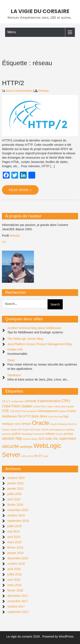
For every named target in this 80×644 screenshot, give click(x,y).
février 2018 (15, 590)
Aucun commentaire (19, 91)
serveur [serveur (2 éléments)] (68, 434)
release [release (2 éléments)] (50, 434)
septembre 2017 (18, 612)
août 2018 (14, 569)
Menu (12, 32)
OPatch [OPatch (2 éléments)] (26, 424)
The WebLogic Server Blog (25, 339)
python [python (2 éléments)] (17, 434)
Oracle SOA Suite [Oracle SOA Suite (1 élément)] (31, 430)
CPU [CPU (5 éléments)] (66, 401)
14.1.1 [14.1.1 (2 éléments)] (6, 401)
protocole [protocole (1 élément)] (7, 434)
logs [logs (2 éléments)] (66, 416)
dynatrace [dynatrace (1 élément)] (32, 411)
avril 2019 (14, 537)
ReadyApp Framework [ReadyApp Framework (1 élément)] (33, 434)
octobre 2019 (16, 515)
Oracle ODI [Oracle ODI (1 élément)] (16, 430)
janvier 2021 (15, 489)
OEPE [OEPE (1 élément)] (17, 424)
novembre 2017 (18, 601)
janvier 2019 (15, 553)
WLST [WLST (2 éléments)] (38, 456)
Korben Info (15, 349)
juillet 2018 (14, 574)
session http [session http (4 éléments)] (12, 438)
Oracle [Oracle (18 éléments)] (41, 423)
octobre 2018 (16, 564)
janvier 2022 (15, 483)
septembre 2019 (18, 521)
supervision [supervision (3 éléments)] (68, 439)
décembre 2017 (18, 596)
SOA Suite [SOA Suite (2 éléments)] (45, 439)
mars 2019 (14, 542)
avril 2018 (14, 580)
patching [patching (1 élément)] (70, 430)
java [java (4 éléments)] (35, 416)
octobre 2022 (16, 478)
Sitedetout (14, 375)
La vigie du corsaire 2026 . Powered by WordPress (40, 636)
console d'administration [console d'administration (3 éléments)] (43, 401)
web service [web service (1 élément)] (27, 456)
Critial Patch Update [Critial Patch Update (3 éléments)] (17, 406)
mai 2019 (13, 531)
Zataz (11, 360)
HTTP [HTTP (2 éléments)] (27, 416)
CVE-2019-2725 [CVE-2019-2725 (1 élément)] (18, 411)
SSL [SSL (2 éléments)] (55, 439)
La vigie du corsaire (40, 11)
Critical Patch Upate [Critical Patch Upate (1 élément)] (43, 406)
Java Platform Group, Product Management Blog (39, 344)
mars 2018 (14, 585)
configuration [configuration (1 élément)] (17, 401)
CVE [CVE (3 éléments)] (5, 411)
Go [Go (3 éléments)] (20, 416)
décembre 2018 (18, 558)
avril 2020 (14, 499)
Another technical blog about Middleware (34, 328)
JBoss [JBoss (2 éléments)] (43, 416)
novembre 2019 (18, 510)
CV (4, 242)
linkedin (15, 236)
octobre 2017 (16, 606)
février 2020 (15, 505)
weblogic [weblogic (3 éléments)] (26, 447)
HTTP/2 (13, 83)
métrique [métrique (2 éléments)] (8, 424)
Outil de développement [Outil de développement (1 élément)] (53, 430)
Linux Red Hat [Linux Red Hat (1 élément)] (55, 417)
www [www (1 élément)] (46, 456)
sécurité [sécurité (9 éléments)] (10, 446)
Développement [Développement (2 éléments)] (48, 411)
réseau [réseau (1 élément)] (59, 434)
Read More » (20, 190)
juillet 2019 (14, 526)
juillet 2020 (14, 494)
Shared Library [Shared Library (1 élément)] (30, 439)
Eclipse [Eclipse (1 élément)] (63, 411)
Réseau (44, 91)
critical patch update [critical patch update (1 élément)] (64, 406)
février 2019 (15, 548)
